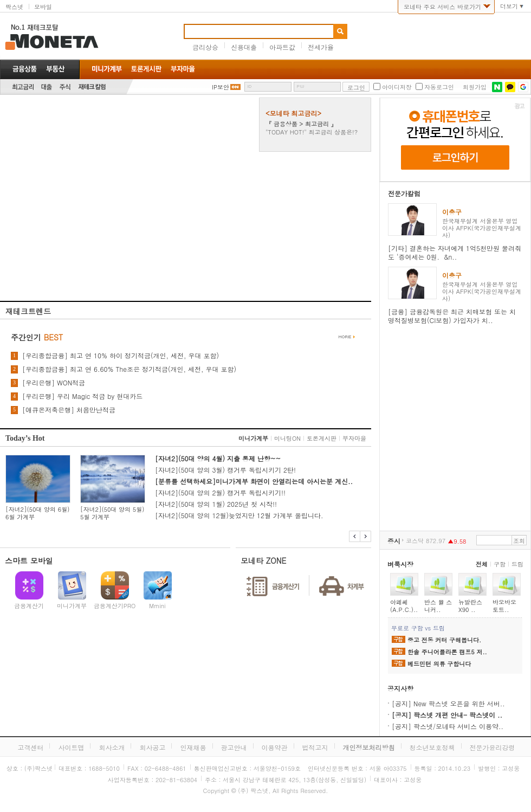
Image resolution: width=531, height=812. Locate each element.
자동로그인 (439, 87)
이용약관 (275, 747)
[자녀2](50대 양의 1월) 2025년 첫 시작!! (216, 504)
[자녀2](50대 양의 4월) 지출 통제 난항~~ (218, 458)
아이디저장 (397, 87)
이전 (355, 536)
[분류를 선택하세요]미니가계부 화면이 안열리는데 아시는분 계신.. (254, 481)
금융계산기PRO (115, 606)
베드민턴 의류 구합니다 (439, 664)
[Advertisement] (102, 199)
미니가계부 (253, 438)
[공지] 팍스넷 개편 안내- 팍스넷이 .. (447, 715)
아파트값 (282, 47)
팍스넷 (14, 7)
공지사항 (400, 688)
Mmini (157, 606)
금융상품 (25, 69)
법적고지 (315, 747)
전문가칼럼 (404, 193)
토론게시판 (322, 438)
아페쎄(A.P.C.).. (404, 606)
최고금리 (23, 87)
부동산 (55, 69)
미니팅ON (287, 438)
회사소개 (112, 747)
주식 (65, 87)
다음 (365, 536)
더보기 (509, 7)
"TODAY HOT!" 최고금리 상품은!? (312, 132)
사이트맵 (71, 747)
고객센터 (30, 747)
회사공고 (152, 747)
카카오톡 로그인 (510, 87)
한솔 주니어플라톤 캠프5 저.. (447, 652)
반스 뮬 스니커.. (438, 606)
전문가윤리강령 (493, 747)
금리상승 (205, 47)
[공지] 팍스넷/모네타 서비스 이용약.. (448, 726)
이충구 (452, 212)
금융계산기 (29, 606)
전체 (482, 564)
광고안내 (234, 747)
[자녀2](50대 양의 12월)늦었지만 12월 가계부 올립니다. (239, 515)
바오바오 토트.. (504, 606)
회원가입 (475, 87)
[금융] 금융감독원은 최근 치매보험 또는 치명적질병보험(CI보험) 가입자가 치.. (452, 316)
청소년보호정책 (432, 747)
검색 (340, 31)
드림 (517, 564)
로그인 (356, 88)
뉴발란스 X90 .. (470, 606)
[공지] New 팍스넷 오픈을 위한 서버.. (448, 703)
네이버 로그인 (497, 87)
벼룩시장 (400, 564)
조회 (519, 541)
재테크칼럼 (92, 87)
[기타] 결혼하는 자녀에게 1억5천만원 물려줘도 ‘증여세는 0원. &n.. (455, 252)
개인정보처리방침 (369, 747)
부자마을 (354, 438)
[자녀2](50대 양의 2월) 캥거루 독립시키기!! (220, 492)
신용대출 (244, 47)
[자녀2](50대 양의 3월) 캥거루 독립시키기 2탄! (225, 470)
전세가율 (321, 47)
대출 (47, 87)
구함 (500, 564)
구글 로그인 (523, 87)
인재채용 (193, 747)
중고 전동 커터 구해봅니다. (444, 640)
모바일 (43, 7)
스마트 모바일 (29, 560)
